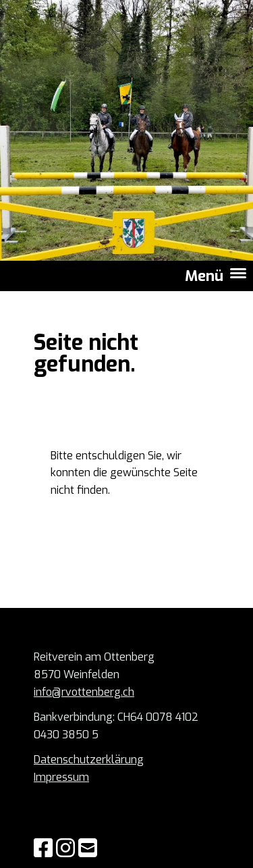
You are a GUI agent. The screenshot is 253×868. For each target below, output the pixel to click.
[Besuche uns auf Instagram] (65, 848)
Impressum (61, 777)
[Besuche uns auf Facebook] (43, 848)
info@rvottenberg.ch (84, 692)
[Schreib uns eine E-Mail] (88, 848)
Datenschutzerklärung (89, 760)
